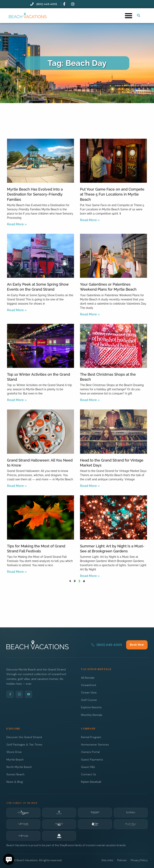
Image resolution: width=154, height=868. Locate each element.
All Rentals (88, 677)
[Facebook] (10, 694)
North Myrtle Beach (19, 767)
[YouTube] (28, 694)
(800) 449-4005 (107, 645)
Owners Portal (90, 752)
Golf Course (89, 700)
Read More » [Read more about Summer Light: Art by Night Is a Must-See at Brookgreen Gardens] (90, 576)
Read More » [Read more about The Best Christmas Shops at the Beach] (90, 400)
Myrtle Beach (15, 759)
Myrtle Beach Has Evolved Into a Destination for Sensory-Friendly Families (35, 194)
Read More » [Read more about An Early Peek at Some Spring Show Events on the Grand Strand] (17, 310)
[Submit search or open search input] (139, 15)
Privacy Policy (139, 860)
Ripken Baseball (91, 782)
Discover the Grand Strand (24, 737)
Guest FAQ (88, 767)
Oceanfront (89, 685)
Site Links (107, 860)
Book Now (137, 645)
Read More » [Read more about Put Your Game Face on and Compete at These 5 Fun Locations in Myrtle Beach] (90, 220)
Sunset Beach (15, 774)
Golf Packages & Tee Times (24, 744)
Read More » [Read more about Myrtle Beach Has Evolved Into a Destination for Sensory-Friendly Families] (17, 224)
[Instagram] (19, 694)
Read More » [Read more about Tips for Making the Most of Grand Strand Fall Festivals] (17, 572)
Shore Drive (14, 752)
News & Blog (15, 782)
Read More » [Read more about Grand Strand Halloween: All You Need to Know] (17, 486)
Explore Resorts (91, 707)
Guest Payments (92, 759)
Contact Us (89, 774)
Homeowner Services (95, 744)
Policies (122, 860)
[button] (129, 16)
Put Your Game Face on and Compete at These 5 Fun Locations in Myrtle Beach (112, 194)
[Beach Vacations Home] (37, 645)
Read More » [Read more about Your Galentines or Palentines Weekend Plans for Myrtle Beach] (90, 314)
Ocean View (89, 692)
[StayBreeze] (23, 812)
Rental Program (91, 737)
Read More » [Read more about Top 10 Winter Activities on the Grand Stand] (17, 400)
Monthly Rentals (92, 715)
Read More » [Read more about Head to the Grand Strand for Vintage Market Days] (90, 486)
